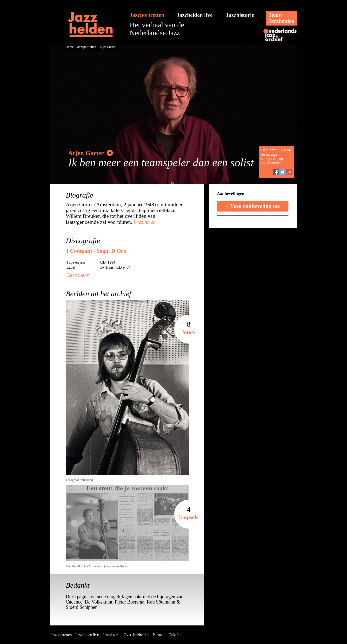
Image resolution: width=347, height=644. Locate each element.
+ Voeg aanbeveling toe (253, 206)
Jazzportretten (147, 15)
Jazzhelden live (195, 15)
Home (70, 47)
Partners (159, 635)
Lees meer (144, 222)
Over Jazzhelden (136, 635)
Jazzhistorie (240, 15)
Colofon (175, 635)
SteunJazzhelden (281, 18)
